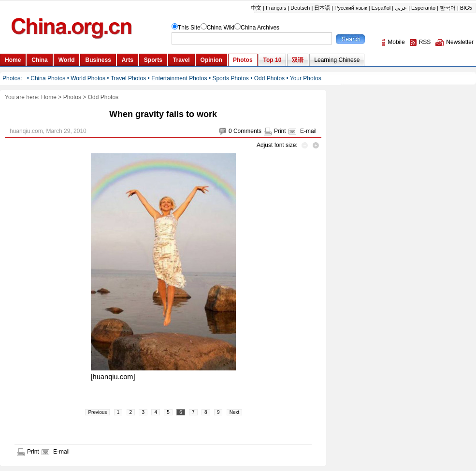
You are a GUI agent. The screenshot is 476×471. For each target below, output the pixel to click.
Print (280, 131)
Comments (247, 131)
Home (49, 97)
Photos (72, 97)
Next (235, 412)
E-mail (308, 131)
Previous (97, 412)
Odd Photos (103, 97)
